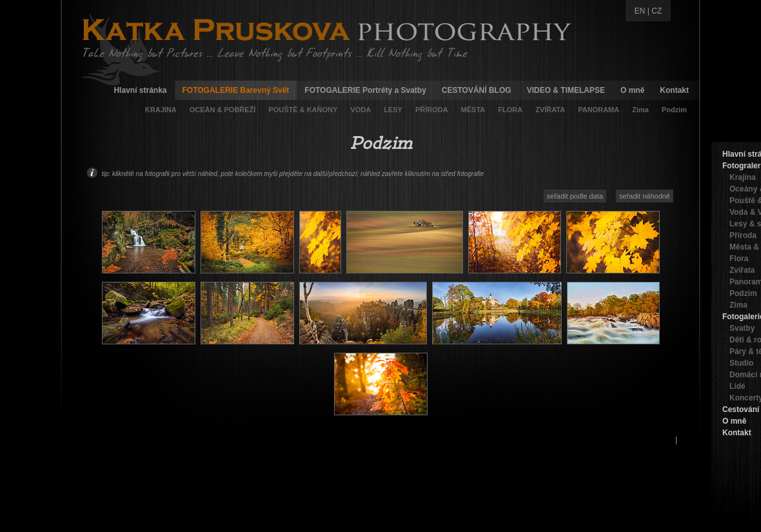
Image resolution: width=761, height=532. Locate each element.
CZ (657, 11)
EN (640, 11)
